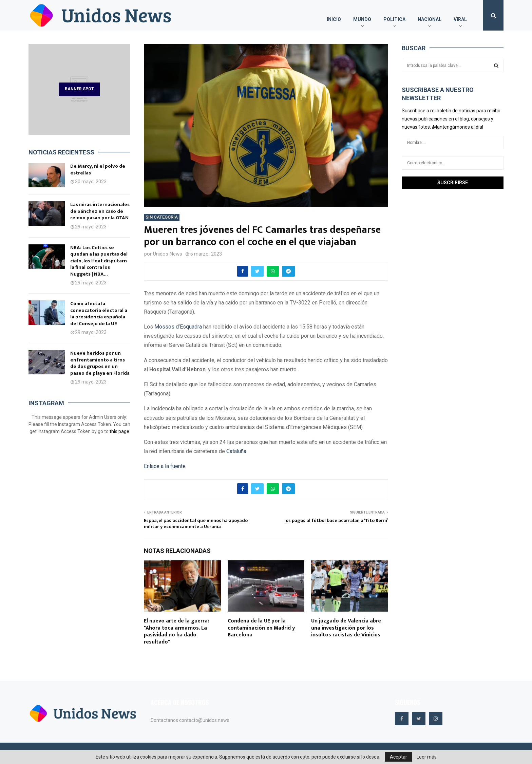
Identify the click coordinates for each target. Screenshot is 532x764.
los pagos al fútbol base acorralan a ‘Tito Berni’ (336, 520)
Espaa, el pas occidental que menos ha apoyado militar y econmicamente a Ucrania (196, 524)
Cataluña (236, 451)
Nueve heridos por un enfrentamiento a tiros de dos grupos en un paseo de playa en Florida (100, 363)
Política (394, 19)
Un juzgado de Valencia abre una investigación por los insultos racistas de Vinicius (346, 628)
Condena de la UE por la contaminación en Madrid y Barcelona (261, 628)
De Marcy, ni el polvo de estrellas (98, 170)
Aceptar (398, 757)
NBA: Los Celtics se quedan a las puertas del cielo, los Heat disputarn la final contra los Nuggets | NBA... (99, 261)
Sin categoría (162, 217)
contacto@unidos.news (204, 720)
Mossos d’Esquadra (178, 327)
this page (119, 431)
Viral (460, 19)
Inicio (334, 19)
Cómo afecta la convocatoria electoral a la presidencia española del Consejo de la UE (99, 314)
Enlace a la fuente (165, 466)
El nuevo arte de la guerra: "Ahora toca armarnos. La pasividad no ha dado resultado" (176, 631)
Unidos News (168, 254)
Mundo (362, 19)
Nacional (430, 19)
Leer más (427, 757)
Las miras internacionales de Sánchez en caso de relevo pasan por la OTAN (100, 211)
